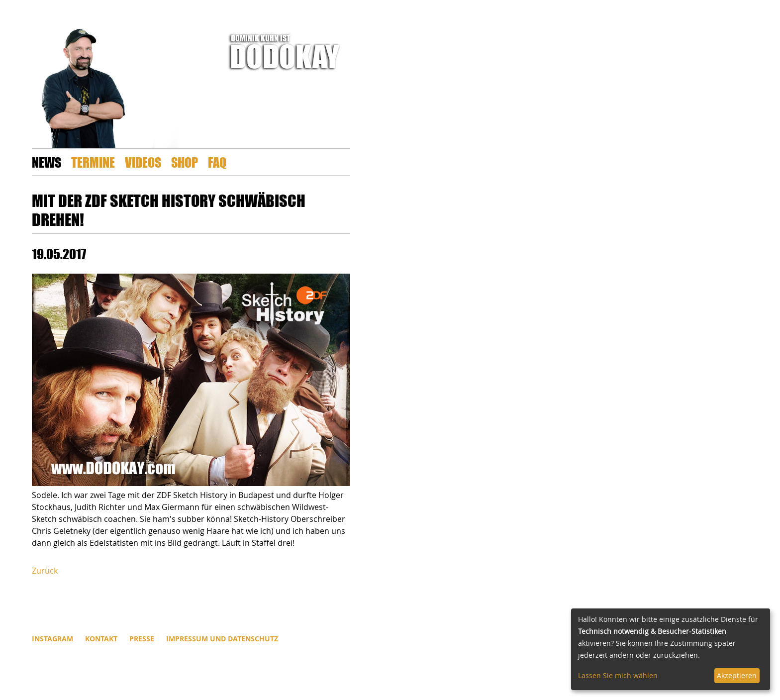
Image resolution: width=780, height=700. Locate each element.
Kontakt (101, 639)
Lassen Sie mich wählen (618, 675)
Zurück (45, 571)
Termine (93, 162)
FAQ (217, 162)
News (47, 162)
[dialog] (671, 649)
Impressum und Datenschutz (222, 639)
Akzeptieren (737, 675)
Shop (185, 162)
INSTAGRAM (52, 639)
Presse (142, 639)
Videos (143, 162)
